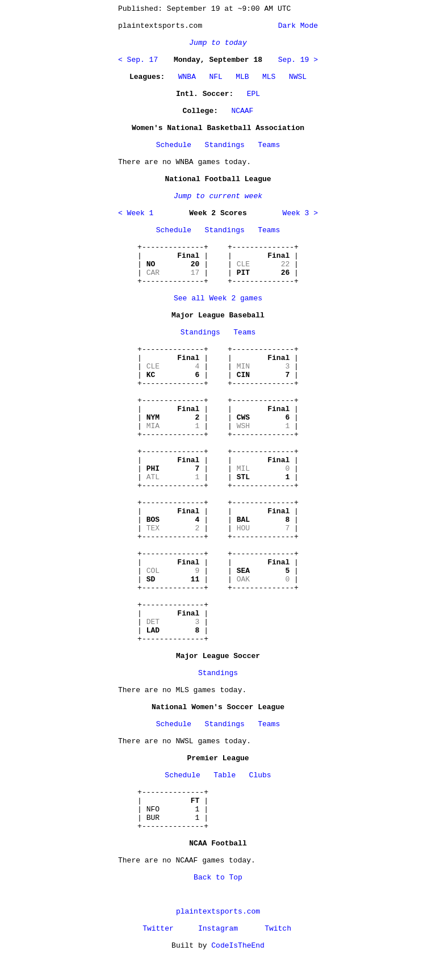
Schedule (174, 145)
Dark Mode (296, 26)
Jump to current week (218, 196)
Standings (225, 145)
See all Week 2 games (218, 298)
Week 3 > (300, 213)
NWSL (298, 77)
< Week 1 (136, 213)
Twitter (158, 929)
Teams (269, 145)
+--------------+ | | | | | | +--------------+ (173, 264)
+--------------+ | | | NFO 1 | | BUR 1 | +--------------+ (173, 809)
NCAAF (242, 111)
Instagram (218, 929)
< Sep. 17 (138, 60)
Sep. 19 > (298, 60)
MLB (242, 77)
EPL (253, 94)
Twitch (278, 929)
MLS (269, 77)
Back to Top (218, 878)
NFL (215, 77)
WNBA (187, 77)
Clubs (260, 775)
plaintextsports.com (218, 912)
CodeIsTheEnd (238, 946)
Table (225, 775)
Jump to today (218, 43)
